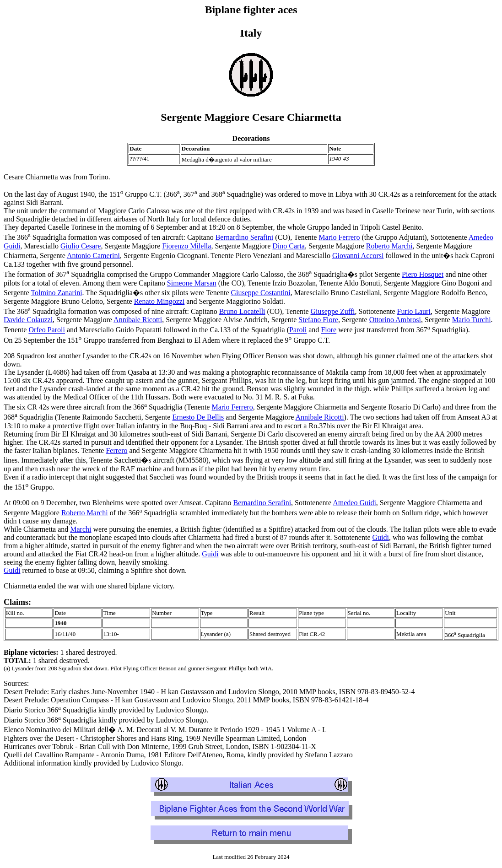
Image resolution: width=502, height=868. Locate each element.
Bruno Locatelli (242, 311)
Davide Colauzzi (28, 320)
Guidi (381, 537)
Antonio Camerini (93, 256)
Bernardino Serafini (245, 238)
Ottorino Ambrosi (395, 320)
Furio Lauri (414, 311)
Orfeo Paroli (47, 330)
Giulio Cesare (81, 246)
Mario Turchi (472, 320)
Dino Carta (289, 246)
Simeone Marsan (192, 283)
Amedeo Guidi (354, 503)
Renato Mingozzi (159, 301)
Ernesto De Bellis (198, 418)
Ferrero (116, 450)
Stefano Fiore (318, 320)
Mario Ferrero (339, 238)
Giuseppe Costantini (260, 293)
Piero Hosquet (423, 274)
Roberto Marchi (389, 246)
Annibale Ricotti (138, 320)
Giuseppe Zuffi (333, 311)
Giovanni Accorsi (358, 256)
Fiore (329, 330)
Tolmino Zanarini (56, 293)
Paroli (298, 330)
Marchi (81, 529)
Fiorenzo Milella (186, 246)
